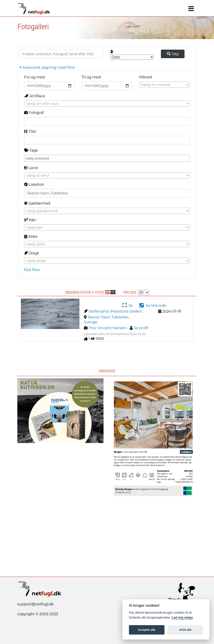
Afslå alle (185, 630)
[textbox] (164, 85)
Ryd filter (32, 270)
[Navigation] (191, 9)
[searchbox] (108, 158)
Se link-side (153, 305)
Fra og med (34, 77)
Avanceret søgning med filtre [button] (47, 67)
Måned (145, 77)
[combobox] (164, 85)
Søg (173, 54)
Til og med (91, 77)
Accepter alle (147, 630)
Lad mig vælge (182, 618)
